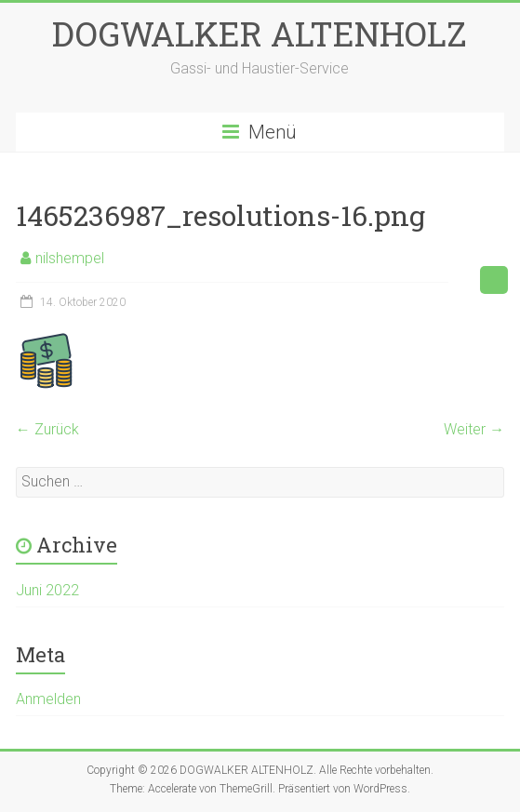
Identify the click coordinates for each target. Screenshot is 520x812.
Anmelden (48, 699)
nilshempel (70, 258)
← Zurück (47, 429)
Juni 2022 (47, 590)
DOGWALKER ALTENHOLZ (260, 33)
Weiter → (474, 429)
